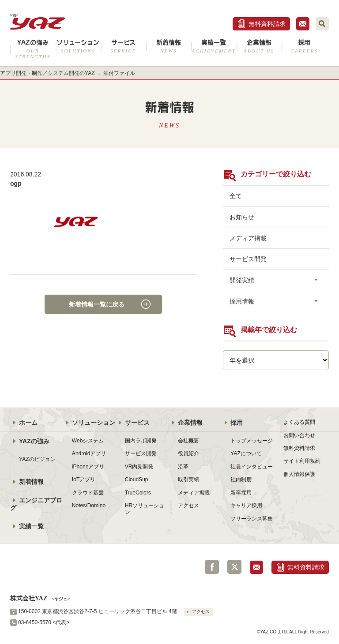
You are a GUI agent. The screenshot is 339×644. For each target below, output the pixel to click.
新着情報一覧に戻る (97, 304)
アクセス (188, 505)
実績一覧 (214, 46)
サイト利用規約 (302, 461)
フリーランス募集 (252, 519)
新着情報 (169, 46)
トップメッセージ (252, 441)
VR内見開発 (139, 467)
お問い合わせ (299, 435)
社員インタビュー (252, 467)
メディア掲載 (248, 238)
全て (236, 196)
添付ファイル (119, 73)
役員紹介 (188, 453)
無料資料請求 (267, 24)
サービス (123, 46)
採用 (304, 46)
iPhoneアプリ (88, 467)
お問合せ (303, 24)
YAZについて (246, 453)
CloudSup (137, 479)
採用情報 (242, 301)
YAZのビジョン (37, 459)
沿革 (183, 467)
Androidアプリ (89, 453)
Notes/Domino (89, 505)
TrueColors (138, 493)
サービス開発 (248, 259)
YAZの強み (33, 49)
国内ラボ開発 (141, 441)
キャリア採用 (246, 505)
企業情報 (259, 46)
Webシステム (88, 441)
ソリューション (78, 46)
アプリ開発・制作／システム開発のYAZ (47, 73)
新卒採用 (241, 493)
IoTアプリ (84, 479)
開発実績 (242, 280)
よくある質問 (299, 422)
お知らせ (242, 217)
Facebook (212, 567)
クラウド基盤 (88, 493)
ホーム (28, 423)
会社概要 (188, 441)
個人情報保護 (299, 474)
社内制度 (241, 479)
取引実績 (188, 479)
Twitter (234, 567)
